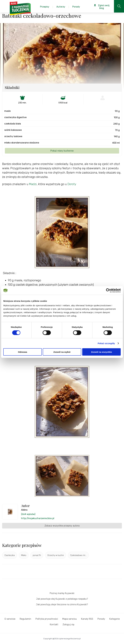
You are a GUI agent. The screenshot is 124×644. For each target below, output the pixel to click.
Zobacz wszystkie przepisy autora (62, 526)
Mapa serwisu (70, 619)
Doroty (72, 184)
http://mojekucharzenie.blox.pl (38, 518)
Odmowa (22, 352)
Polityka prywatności (47, 619)
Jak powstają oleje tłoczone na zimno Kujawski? (62, 604)
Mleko (24, 555)
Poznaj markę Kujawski (62, 593)
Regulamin (25, 619)
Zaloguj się (68, 624)
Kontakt (54, 624)
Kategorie (115, 619)
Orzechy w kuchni (56, 555)
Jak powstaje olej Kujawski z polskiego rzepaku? (62, 599)
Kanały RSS (87, 619)
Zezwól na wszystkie (101, 352)
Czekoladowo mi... (78, 555)
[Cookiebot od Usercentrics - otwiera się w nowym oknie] (108, 290)
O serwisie (10, 619)
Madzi (33, 184)
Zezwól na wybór (62, 352)
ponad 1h (37, 555)
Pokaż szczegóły (106, 343)
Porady (101, 619)
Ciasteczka (10, 555)
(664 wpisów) (28, 514)
